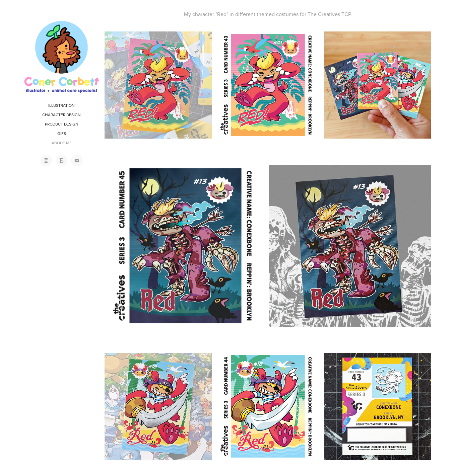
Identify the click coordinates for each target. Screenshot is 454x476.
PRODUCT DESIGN (62, 124)
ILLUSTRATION (61, 105)
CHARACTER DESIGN (61, 115)
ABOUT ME (62, 143)
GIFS (62, 133)
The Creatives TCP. (330, 14)
